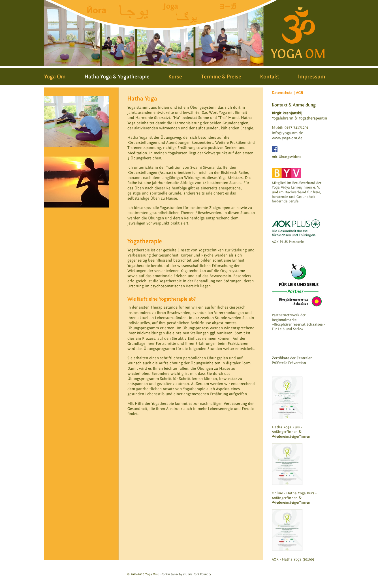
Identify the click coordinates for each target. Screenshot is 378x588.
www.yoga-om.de (287, 138)
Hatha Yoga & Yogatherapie (117, 77)
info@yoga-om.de (287, 133)
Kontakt (270, 77)
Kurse (175, 77)
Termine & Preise (221, 77)
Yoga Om (55, 77)
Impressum (312, 77)
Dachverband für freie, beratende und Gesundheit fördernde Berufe (296, 197)
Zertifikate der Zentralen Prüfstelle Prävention (292, 360)
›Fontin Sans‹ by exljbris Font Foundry (186, 574)
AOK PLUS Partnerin (288, 242)
